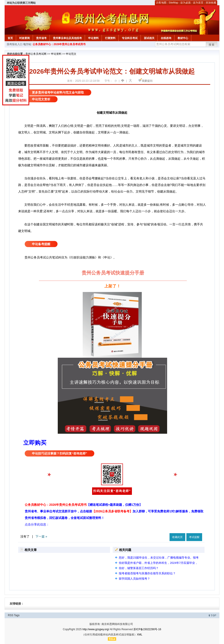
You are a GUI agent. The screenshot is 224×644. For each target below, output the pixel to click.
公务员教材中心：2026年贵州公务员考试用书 (59, 44)
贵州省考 (41, 38)
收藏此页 (177, 537)
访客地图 (161, 3)
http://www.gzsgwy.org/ (96, 629)
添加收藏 (211, 3)
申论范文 (71, 54)
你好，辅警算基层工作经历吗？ (139, 568)
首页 (10, 38)
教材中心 (183, 38)
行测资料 (110, 38)
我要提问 (147, 81)
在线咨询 (166, 38)
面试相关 (149, 38)
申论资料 (93, 38)
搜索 (212, 45)
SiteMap (173, 3)
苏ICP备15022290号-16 (147, 629)
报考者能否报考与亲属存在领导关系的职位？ (147, 573)
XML (140, 635)
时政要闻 (24, 38)
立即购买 (35, 443)
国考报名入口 (15, 44)
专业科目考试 (130, 38)
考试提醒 (194, 537)
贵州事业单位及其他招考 (67, 38)
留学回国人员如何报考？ (134, 579)
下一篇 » (41, 536)
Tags (17, 615)
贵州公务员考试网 (36, 54)
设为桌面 (185, 3)
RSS (11, 615)
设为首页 (198, 3)
